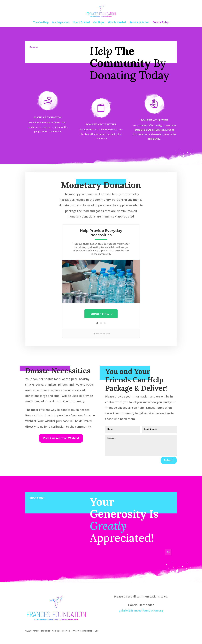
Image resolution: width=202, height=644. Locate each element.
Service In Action (139, 23)
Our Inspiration (61, 23)
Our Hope (99, 23)
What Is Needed (117, 23)
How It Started (81, 23)
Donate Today (161, 23)
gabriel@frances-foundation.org (141, 610)
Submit (169, 460)
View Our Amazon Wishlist (61, 438)
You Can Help (41, 23)
